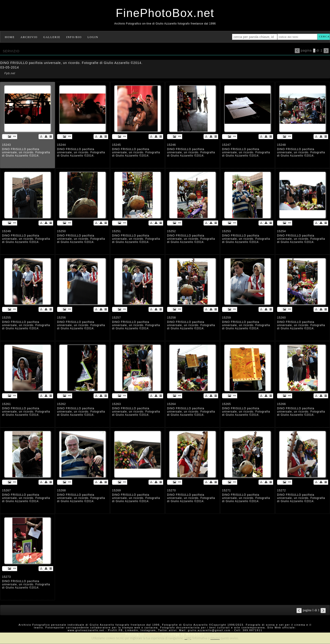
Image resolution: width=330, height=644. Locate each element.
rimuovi (215, 638)
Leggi (188, 638)
